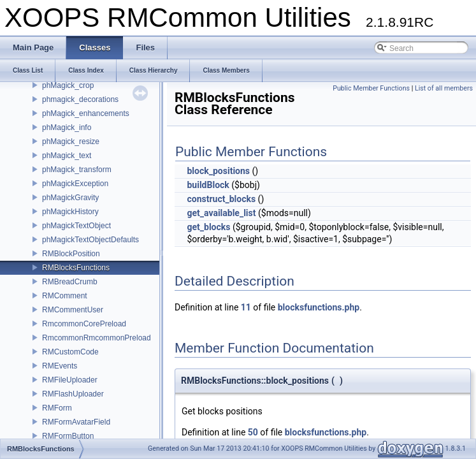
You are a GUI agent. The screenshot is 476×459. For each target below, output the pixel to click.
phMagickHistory (70, 212)
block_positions (218, 171)
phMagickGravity (70, 198)
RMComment (65, 296)
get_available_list (221, 213)
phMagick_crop (68, 85)
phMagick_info (67, 127)
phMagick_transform (77, 170)
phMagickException (75, 184)
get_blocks (208, 227)
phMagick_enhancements (86, 113)
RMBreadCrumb (70, 282)
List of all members (444, 88)
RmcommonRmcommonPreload (97, 338)
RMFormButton (68, 436)
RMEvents (60, 366)
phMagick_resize (71, 142)
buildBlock (208, 185)
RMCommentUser (73, 310)
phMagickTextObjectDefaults (90, 240)
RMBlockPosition (71, 254)
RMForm (57, 408)
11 (246, 307)
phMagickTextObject (76, 226)
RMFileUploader (70, 380)
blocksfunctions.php (319, 307)
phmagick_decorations (80, 99)
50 (253, 432)
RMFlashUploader (73, 394)
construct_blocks (221, 199)
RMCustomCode (70, 352)
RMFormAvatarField (76, 422)
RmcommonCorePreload (84, 324)
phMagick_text (67, 156)
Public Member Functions (371, 88)
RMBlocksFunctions (76, 268)
